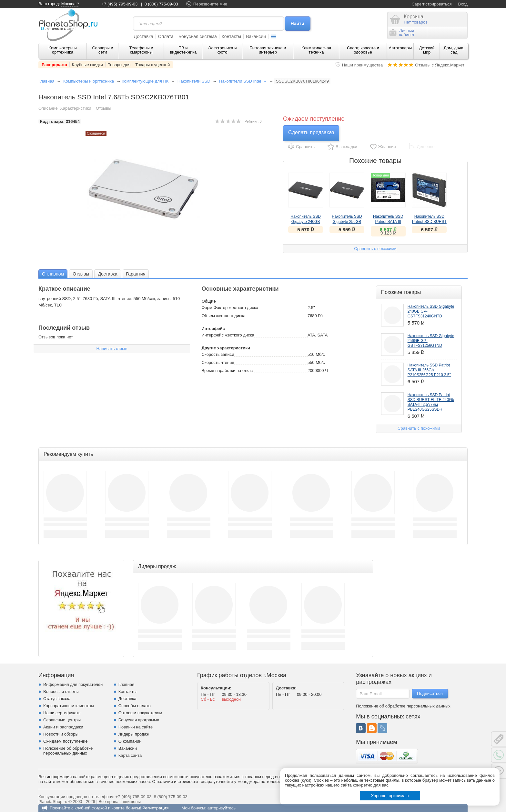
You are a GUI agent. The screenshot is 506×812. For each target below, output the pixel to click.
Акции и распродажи (63, 727)
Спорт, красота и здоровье (363, 50)
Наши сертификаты (62, 713)
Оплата (166, 36)
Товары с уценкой (152, 65)
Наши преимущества (363, 65)
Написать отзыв (112, 349)
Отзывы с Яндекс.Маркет (440, 65)
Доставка (144, 36)
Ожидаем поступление (66, 741)
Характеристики (76, 108)
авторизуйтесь (222, 808)
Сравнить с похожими (375, 249)
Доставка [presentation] (107, 274)
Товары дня (119, 65)
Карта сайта (130, 755)
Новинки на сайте (136, 727)
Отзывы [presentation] (81, 274)
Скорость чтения (218, 362)
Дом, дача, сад (454, 50)
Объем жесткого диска (223, 316)
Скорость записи (218, 354)
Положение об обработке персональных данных (68, 751)
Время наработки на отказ (227, 371)
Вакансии (256, 36)
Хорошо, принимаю (390, 796)
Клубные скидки (88, 65)
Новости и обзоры (61, 734)
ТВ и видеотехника (183, 50)
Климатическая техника (316, 50)
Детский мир (427, 50)
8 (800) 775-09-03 (161, 4)
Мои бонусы (193, 808)
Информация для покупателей (73, 684)
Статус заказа (57, 699)
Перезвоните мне (210, 4)
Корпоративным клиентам (69, 706)
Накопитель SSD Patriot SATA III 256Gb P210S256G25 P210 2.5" (429, 370)
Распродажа (54, 65)
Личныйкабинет (402, 33)
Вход (463, 4)
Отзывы (104, 108)
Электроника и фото (223, 50)
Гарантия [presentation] (136, 274)
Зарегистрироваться (432, 4)
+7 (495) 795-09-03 (120, 4)
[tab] (53, 274)
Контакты (231, 36)
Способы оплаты (135, 706)
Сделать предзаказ (311, 132)
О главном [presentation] (53, 274)
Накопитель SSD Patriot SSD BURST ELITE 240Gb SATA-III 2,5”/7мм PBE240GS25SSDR (431, 402)
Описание (48, 108)
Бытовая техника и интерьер (268, 50)
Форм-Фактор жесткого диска (230, 308)
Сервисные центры (62, 720)
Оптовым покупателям (140, 713)
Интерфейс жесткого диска (228, 335)
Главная (46, 81)
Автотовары (400, 48)
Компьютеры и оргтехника (63, 50)
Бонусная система (198, 36)
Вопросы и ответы (61, 692)
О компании (130, 741)
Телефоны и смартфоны (141, 50)
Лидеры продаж (134, 734)
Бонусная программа (139, 720)
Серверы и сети (102, 50)
